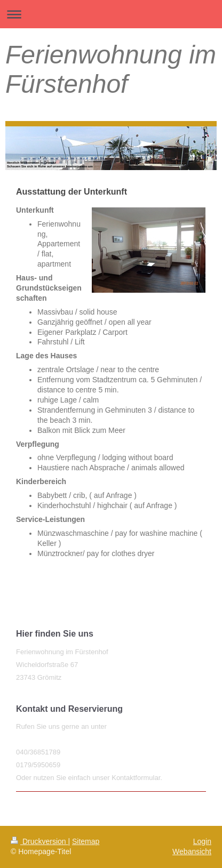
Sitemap (86, 841)
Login (202, 841)
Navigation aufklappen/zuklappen (111, 14)
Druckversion (39, 841)
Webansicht (192, 851)
